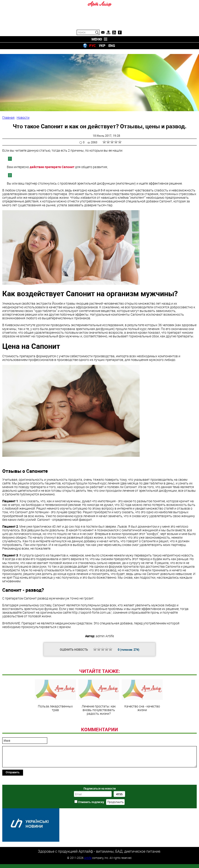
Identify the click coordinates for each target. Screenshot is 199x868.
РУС (93, 46)
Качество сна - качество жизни (142, 722)
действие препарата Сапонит (52, 162)
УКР (102, 46)
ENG (112, 46)
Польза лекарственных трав (55, 722)
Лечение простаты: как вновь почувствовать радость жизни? (99, 724)
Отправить (13, 798)
